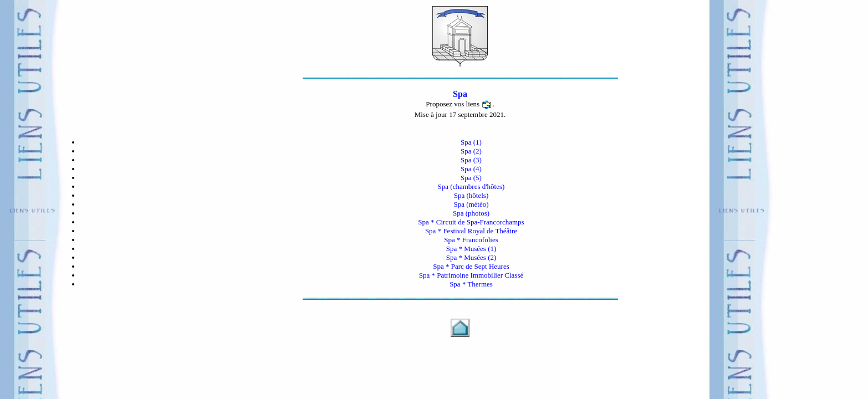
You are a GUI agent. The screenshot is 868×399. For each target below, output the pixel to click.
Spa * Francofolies (471, 240)
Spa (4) (471, 169)
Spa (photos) (471, 213)
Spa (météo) (471, 204)
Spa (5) (471, 178)
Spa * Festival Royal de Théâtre (471, 231)
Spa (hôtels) (471, 195)
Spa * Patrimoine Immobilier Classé (471, 275)
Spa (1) (471, 142)
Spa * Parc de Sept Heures (471, 266)
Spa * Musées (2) (471, 257)
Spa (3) (471, 160)
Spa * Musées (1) (471, 249)
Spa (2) (471, 151)
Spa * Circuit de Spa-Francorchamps (471, 222)
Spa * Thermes (471, 284)
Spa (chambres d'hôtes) (471, 186)
